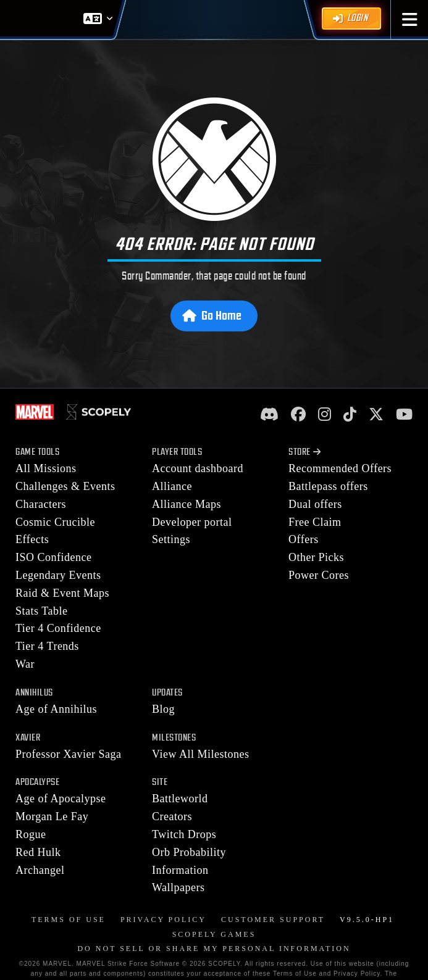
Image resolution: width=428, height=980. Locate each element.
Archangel (40, 870)
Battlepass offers (328, 486)
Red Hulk (38, 852)
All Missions (46, 468)
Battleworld (180, 799)
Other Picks (316, 557)
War (25, 664)
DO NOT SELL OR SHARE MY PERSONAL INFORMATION (214, 949)
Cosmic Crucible (55, 522)
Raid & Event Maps (62, 593)
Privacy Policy (163, 920)
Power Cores (319, 575)
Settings (171, 539)
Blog (163, 709)
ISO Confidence (53, 557)
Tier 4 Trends (47, 646)
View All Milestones (200, 754)
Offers (304, 539)
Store (304, 452)
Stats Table (41, 611)
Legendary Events (58, 575)
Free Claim (315, 522)
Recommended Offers (340, 468)
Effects (32, 539)
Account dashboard (198, 468)
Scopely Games (214, 934)
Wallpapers (178, 887)
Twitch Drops (184, 834)
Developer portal (192, 522)
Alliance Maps (187, 504)
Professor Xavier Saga (68, 754)
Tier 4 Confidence (58, 628)
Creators (172, 816)
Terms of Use (69, 920)
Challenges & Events (65, 486)
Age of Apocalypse (61, 799)
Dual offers (315, 504)
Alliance (172, 486)
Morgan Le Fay (52, 816)
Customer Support (273, 920)
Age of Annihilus (56, 709)
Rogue (31, 834)
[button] (410, 19)
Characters (41, 504)
